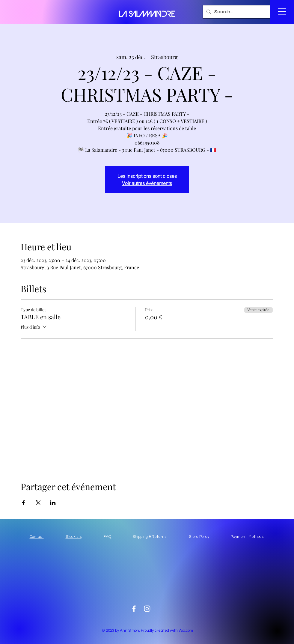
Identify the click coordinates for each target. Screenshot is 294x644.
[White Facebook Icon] (134, 609)
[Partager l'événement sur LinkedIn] (53, 503)
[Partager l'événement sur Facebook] (24, 503)
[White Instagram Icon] (147, 609)
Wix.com (186, 631)
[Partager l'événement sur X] (38, 503)
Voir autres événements (147, 183)
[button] (246, 12)
